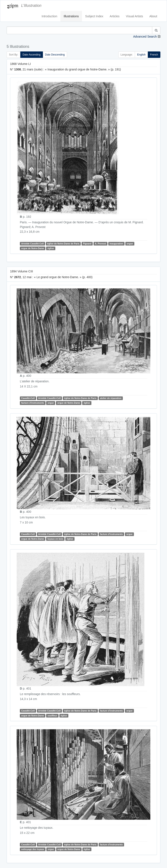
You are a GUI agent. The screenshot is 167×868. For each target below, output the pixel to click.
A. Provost (100, 244)
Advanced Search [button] (145, 37)
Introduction (49, 16)
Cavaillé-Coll (28, 398)
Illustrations (71, 16)
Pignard (87, 244)
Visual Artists (135, 16)
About (153, 16)
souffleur (52, 716)
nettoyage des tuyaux (33, 849)
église (51, 248)
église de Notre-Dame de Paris (63, 244)
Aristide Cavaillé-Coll (32, 244)
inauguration (116, 244)
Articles (115, 16)
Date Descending (55, 55)
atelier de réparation (111, 398)
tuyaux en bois (56, 539)
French (154, 55)
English (141, 55)
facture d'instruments (33, 403)
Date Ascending (32, 55)
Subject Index (94, 16)
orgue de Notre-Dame (33, 248)
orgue (130, 244)
